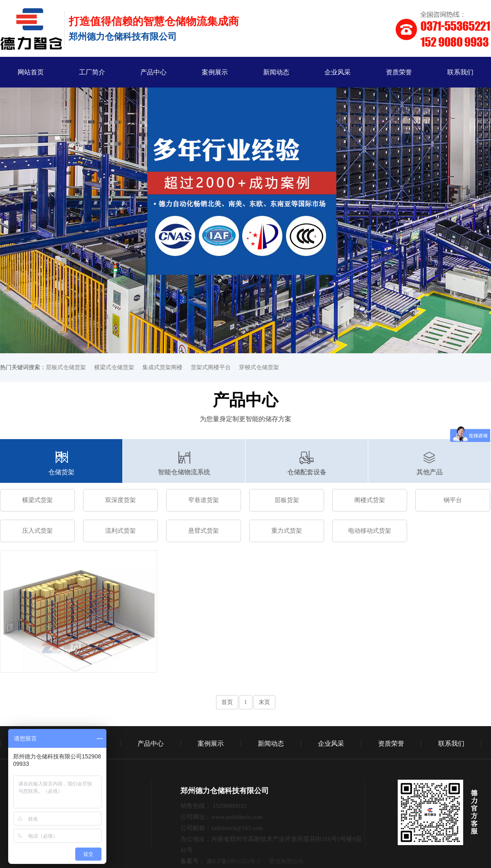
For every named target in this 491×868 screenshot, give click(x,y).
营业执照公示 (286, 861)
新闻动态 (276, 72)
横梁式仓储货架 (114, 367)
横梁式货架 (37, 500)
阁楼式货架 (370, 500)
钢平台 (453, 500)
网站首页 (31, 72)
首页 (227, 702)
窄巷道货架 (204, 500)
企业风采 (338, 72)
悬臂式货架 (204, 531)
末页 (264, 702)
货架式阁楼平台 (211, 367)
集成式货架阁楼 (162, 367)
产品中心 (153, 72)
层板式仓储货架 (66, 367)
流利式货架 (120, 531)
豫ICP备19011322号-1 (233, 861)
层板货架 (287, 500)
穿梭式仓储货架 (259, 367)
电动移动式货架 (370, 531)
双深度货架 (120, 500)
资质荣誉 (399, 72)
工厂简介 (92, 72)
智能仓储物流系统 (184, 472)
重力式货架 (287, 531)
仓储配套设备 (307, 472)
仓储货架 (61, 472)
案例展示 (215, 72)
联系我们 (460, 72)
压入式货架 (37, 531)
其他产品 (430, 472)
